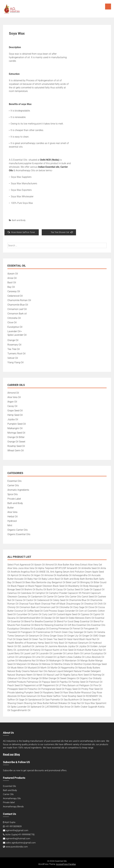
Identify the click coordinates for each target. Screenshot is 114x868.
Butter (11, 508)
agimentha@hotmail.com (18, 839)
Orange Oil (13, 340)
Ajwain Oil (13, 274)
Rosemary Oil (14, 345)
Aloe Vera (12, 512)
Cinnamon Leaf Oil (17, 309)
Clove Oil (12, 322)
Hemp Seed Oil (15, 415)
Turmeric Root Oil (16, 354)
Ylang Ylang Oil (16, 362)
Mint (10, 525)
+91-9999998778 (26, 835)
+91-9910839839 (14, 826)
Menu (108, 7)
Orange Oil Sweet (16, 442)
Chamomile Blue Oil (18, 305)
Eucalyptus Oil (15, 327)
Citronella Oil (14, 318)
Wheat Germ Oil (16, 451)
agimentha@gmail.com (17, 830)
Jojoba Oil (13, 419)
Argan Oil (12, 402)
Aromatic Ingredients (18, 490)
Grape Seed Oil (15, 411)
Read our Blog (11, 754)
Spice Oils (13, 494)
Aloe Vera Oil (14, 397)
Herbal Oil (13, 517)
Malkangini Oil (15, 428)
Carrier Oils (13, 485)
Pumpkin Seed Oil (17, 424)
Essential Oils (14, 481)
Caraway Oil (14, 291)
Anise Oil (12, 278)
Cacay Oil (12, 406)
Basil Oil (12, 282)
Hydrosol (12, 521)
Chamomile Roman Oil (19, 300)
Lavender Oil (14, 331)
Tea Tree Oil (14, 349)
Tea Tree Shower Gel (62, 232)
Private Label (14, 499)
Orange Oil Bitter (16, 437)
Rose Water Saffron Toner (21, 232)
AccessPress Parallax (66, 864)
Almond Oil (13, 393)
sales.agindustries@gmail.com (21, 843)
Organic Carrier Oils (18, 530)
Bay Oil (11, 287)
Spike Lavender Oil (17, 335)
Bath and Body (19, 220)
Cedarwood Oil (15, 296)
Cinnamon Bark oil (17, 314)
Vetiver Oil (13, 358)
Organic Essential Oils (19, 534)
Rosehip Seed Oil (16, 446)
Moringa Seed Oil (16, 433)
